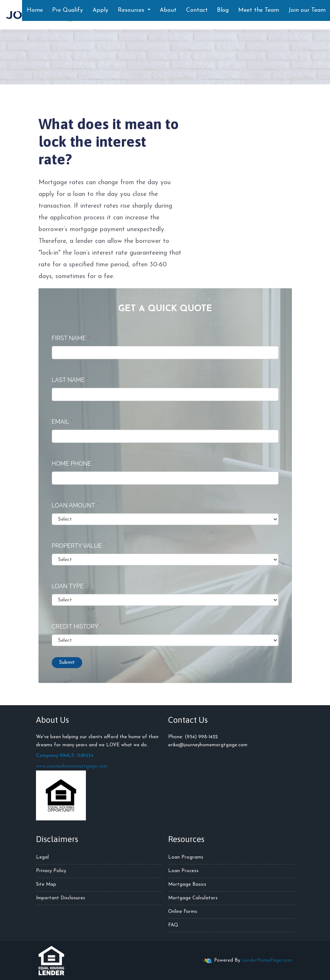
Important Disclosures (61, 898)
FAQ (173, 925)
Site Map (46, 884)
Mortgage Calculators (193, 898)
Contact (197, 10)
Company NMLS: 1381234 (65, 756)
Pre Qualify (68, 10)
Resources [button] (132, 10)
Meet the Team (259, 10)
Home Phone (73, 464)
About (168, 10)
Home (35, 10)
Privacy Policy (51, 871)
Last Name (70, 380)
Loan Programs (186, 857)
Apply (100, 10)
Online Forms (183, 912)
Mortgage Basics (187, 884)
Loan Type (69, 586)
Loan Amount (75, 505)
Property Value (79, 546)
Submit (67, 662)
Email (62, 422)
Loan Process (183, 871)
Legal (42, 857)
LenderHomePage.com (267, 960)
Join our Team (307, 10)
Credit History (77, 626)
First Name (71, 338)
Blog (223, 10)
